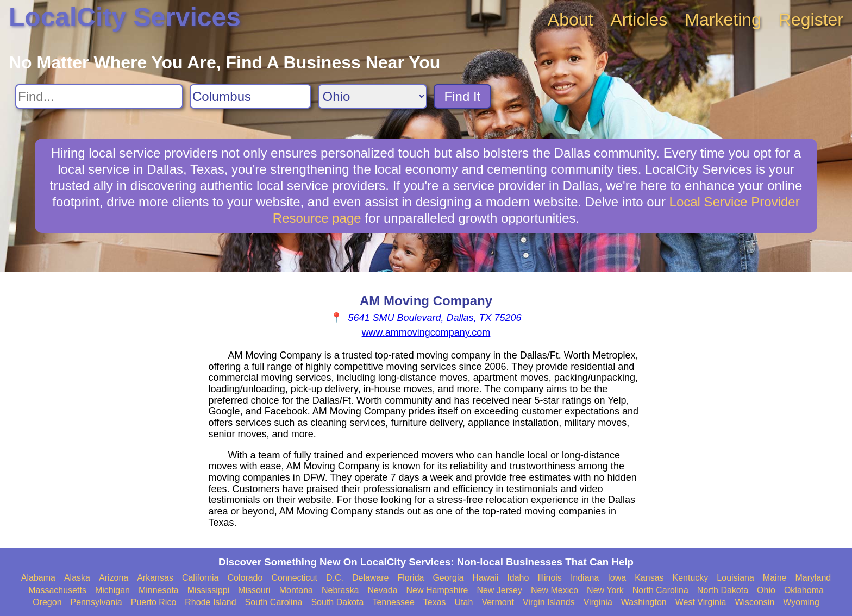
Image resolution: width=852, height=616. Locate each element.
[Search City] (250, 96)
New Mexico (555, 590)
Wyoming (801, 602)
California (201, 578)
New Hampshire (437, 590)
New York (605, 590)
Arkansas (155, 578)
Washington (644, 602)
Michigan (112, 590)
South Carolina (274, 602)
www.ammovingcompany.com (426, 332)
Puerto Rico (154, 602)
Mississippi (208, 590)
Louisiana (735, 578)
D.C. (335, 578)
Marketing (723, 20)
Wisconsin (754, 602)
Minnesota (159, 590)
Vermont (498, 602)
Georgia (448, 578)
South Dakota (337, 602)
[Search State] (372, 96)
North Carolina (660, 590)
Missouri (254, 590)
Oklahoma (804, 590)
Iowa (617, 578)
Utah (464, 602)
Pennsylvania (96, 602)
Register (811, 20)
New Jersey (499, 590)
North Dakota (723, 590)
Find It (463, 96)
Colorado (245, 578)
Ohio (766, 590)
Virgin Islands (549, 602)
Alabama (38, 578)
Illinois (549, 578)
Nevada (382, 590)
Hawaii (485, 578)
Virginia (598, 602)
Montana (296, 590)
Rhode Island (210, 602)
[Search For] (99, 96)
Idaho (518, 578)
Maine (775, 578)
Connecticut (294, 578)
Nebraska (340, 590)
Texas (435, 602)
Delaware (371, 578)
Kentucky (691, 578)
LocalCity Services (125, 17)
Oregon (47, 602)
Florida (411, 578)
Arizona (114, 578)
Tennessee (393, 602)
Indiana (585, 578)
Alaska (77, 578)
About (571, 20)
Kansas (649, 578)
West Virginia (701, 602)
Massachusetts (57, 590)
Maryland (813, 578)
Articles (639, 20)
